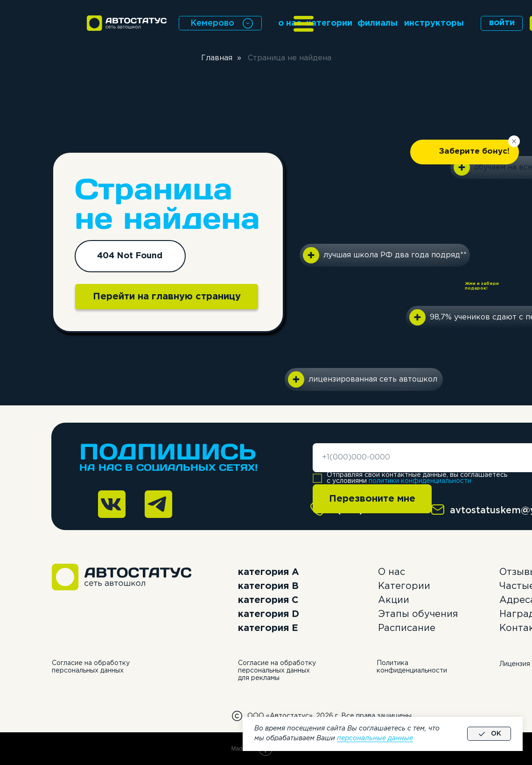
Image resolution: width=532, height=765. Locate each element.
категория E (268, 628)
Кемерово (212, 23)
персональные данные (375, 739)
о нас (290, 23)
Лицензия (515, 664)
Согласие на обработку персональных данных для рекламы (277, 671)
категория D (269, 614)
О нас (392, 572)
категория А (269, 572)
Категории (404, 586)
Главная (217, 58)
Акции (394, 600)
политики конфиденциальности (420, 481)
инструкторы (434, 23)
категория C (268, 600)
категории (329, 23)
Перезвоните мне (372, 499)
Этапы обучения (418, 614)
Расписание (407, 628)
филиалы (378, 23)
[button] (465, 152)
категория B (268, 586)
